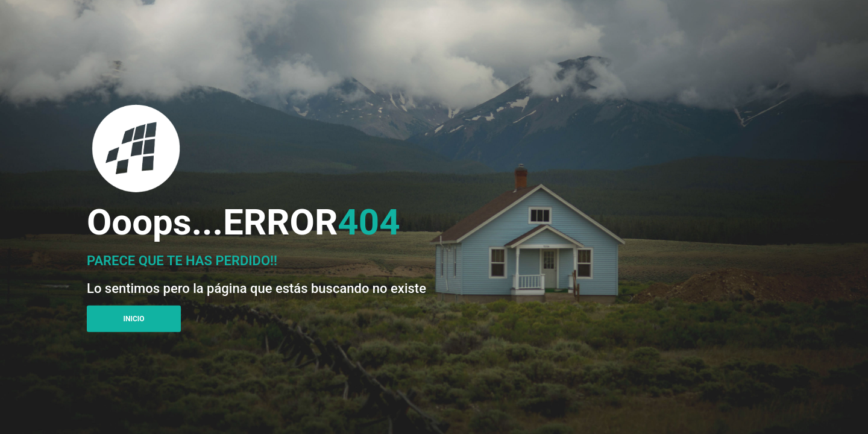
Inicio (134, 319)
